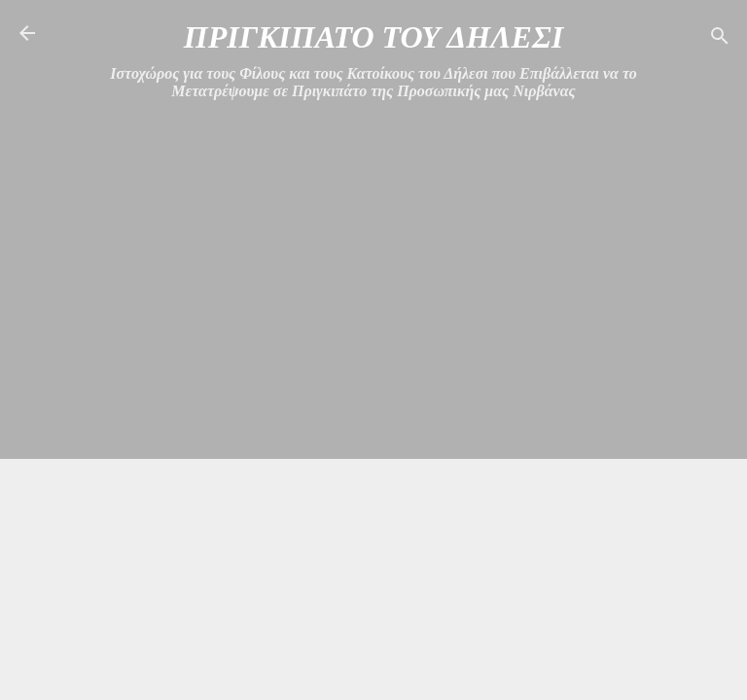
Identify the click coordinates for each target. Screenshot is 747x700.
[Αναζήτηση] (720, 39)
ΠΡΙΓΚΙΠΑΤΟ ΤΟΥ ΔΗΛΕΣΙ (373, 37)
